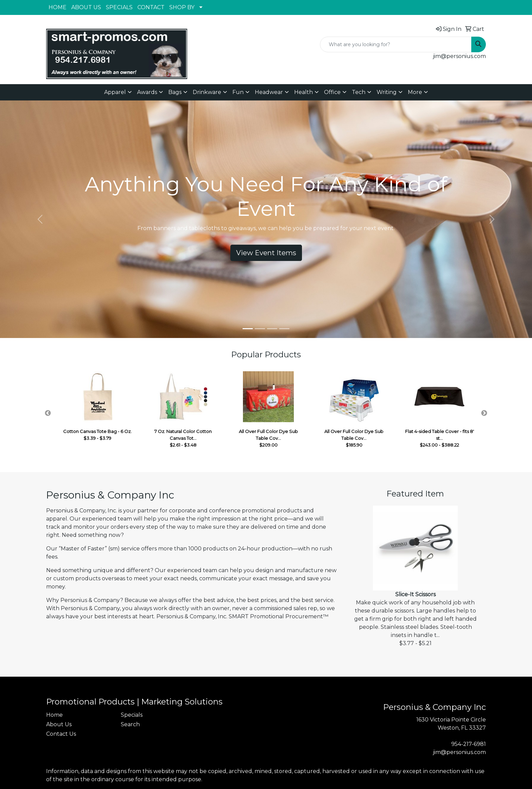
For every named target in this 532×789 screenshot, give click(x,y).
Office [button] (332, 92)
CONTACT (151, 7)
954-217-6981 (469, 744)
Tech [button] (359, 92)
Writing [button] (387, 92)
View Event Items (266, 253)
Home (54, 715)
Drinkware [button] (207, 92)
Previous (48, 413)
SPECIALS (119, 7)
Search (130, 724)
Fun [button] (238, 92)
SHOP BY (182, 7)
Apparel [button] (115, 92)
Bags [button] (175, 92)
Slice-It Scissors (415, 594)
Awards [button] (147, 92)
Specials (132, 715)
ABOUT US (86, 7)
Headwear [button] (269, 92)
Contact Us (61, 734)
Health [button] (303, 92)
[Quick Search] (396, 44)
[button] (40, 219)
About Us (59, 724)
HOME (58, 7)
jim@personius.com (459, 56)
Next (484, 413)
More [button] (415, 92)
